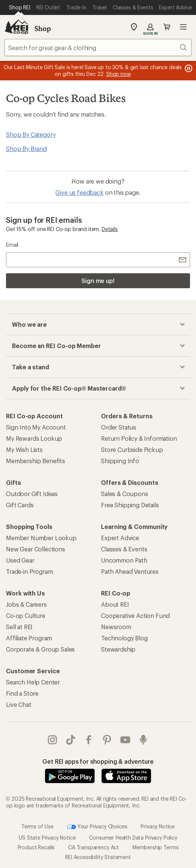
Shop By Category (31, 134)
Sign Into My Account (36, 427)
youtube (125, 740)
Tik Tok (71, 740)
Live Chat (19, 704)
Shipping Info (120, 461)
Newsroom (116, 627)
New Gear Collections (36, 549)
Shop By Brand (26, 149)
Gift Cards (20, 505)
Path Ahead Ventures (130, 571)
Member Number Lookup (41, 538)
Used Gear (20, 560)
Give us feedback (79, 192)
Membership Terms (155, 847)
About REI (115, 604)
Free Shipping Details (130, 505)
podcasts (143, 740)
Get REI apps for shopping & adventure (98, 761)
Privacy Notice (158, 826)
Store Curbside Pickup (132, 450)
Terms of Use (37, 826)
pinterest (107, 740)
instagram (52, 740)
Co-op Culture (26, 615)
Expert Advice (120, 538)
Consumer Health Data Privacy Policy (133, 838)
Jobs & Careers (26, 604)
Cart (167, 27)
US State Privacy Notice (47, 838)
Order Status (119, 427)
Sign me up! (98, 281)
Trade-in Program (29, 571)
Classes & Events (124, 549)
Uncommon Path (124, 560)
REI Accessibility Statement (98, 857)
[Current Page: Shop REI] (20, 7)
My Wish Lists (24, 450)
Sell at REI (19, 627)
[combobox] (98, 47)
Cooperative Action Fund (135, 615)
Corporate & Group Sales (40, 649)
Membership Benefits (36, 461)
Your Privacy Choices (97, 827)
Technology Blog (124, 638)
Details (110, 229)
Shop (43, 28)
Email (12, 245)
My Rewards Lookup (34, 438)
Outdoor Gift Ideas (32, 494)
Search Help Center (33, 682)
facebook (89, 740)
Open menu (183, 27)
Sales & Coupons (125, 494)
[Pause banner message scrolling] (188, 68)
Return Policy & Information (139, 438)
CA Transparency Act (94, 847)
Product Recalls (36, 847)
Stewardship (118, 649)
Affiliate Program (29, 638)
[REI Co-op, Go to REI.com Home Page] (16, 27)
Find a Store (22, 693)
